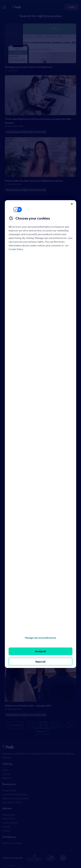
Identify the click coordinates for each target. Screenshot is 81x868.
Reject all (40, 661)
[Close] (72, 204)
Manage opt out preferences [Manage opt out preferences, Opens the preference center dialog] (40, 638)
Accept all (40, 651)
